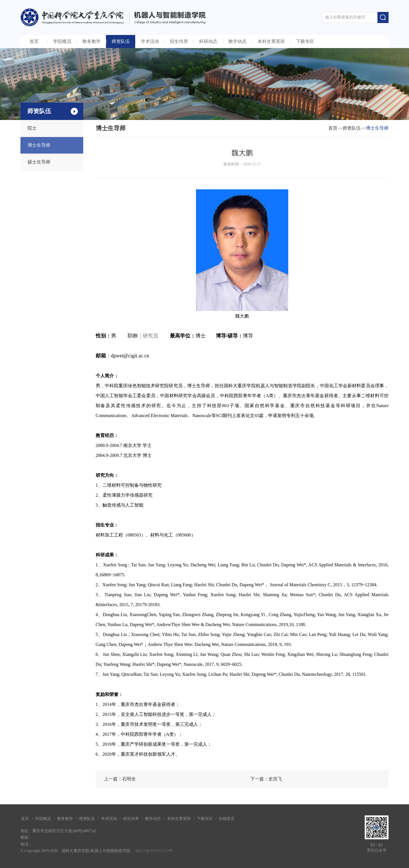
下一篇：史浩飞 (266, 779)
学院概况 (62, 41)
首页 (34, 41)
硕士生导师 (39, 162)
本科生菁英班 (271, 41)
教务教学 (91, 41)
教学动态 (237, 41)
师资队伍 (121, 41)
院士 (32, 128)
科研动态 (208, 41)
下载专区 (305, 41)
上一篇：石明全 (120, 779)
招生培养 (179, 41)
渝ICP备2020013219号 (154, 851)
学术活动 (150, 41)
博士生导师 (39, 145)
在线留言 (227, 819)
